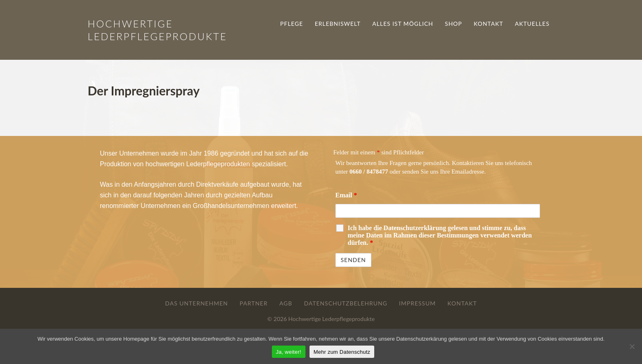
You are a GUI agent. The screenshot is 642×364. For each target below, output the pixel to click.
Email (346, 195)
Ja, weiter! (289, 352)
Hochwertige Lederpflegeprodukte (331, 319)
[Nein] (632, 346)
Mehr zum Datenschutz (342, 352)
